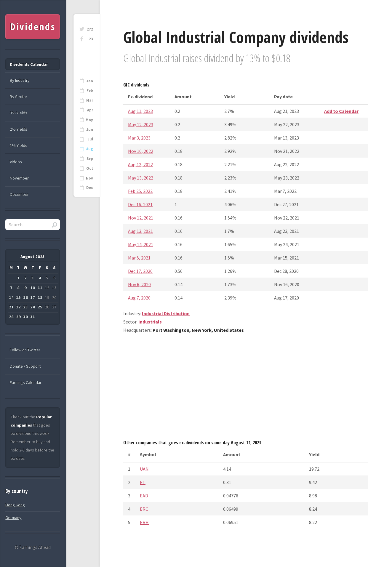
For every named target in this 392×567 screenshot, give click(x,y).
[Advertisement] (246, 389)
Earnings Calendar (26, 382)
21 (11, 307)
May (89, 120)
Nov (89, 178)
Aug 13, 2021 (140, 231)
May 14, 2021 (141, 244)
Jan (90, 81)
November (19, 178)
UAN (144, 469)
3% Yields (19, 113)
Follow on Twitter (25, 350)
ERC (144, 509)
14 (11, 297)
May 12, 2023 (141, 124)
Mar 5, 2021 (139, 258)
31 (33, 317)
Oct (90, 168)
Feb (90, 91)
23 (91, 39)
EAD (144, 496)
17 (33, 297)
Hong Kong (15, 505)
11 (40, 288)
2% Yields (19, 129)
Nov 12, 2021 (141, 218)
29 (18, 317)
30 (25, 317)
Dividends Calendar (29, 64)
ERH (144, 522)
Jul (90, 139)
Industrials (150, 322)
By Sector (19, 97)
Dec (90, 188)
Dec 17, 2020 (140, 271)
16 (25, 297)
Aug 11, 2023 (140, 111)
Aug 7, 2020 (139, 298)
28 (11, 317)
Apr (90, 110)
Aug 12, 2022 (140, 164)
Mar (90, 100)
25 (40, 307)
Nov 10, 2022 (141, 151)
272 (90, 29)
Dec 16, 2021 (140, 204)
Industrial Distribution (166, 313)
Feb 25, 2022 (140, 191)
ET (143, 482)
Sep (90, 159)
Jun (90, 130)
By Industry (20, 80)
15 (18, 297)
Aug (90, 149)
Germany (13, 518)
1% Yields (19, 145)
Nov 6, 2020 (139, 284)
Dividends (33, 27)
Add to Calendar (341, 111)
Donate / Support (25, 366)
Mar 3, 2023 (139, 138)
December (19, 194)
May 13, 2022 (141, 178)
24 (33, 307)
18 (40, 297)
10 (33, 288)
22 (18, 307)
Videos (16, 162)
